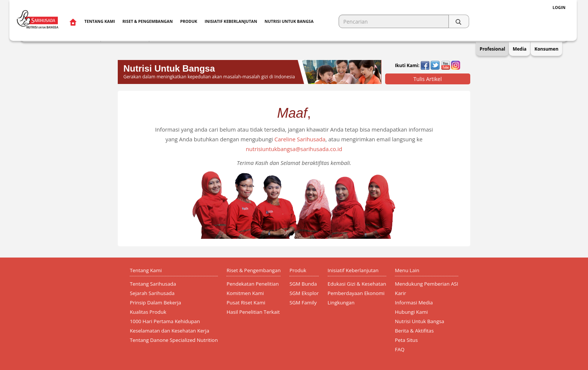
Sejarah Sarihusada (152, 293)
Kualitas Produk (148, 312)
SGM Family (303, 303)
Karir (400, 293)
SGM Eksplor (304, 293)
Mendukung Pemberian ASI (427, 284)
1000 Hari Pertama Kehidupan (165, 321)
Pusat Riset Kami (246, 303)
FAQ (400, 349)
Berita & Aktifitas (414, 331)
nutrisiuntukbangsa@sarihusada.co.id (294, 149)
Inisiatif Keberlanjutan (231, 21)
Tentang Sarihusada (153, 284)
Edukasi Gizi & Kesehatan (357, 284)
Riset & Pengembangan (147, 21)
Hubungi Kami (411, 312)
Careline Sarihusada (300, 139)
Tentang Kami (100, 21)
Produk (189, 21)
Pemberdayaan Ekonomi (356, 293)
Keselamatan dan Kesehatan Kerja (169, 331)
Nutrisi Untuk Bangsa (419, 321)
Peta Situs (406, 340)
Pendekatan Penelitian (253, 284)
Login (559, 7)
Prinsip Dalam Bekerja (155, 303)
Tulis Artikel (427, 79)
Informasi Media (414, 303)
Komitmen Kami (245, 293)
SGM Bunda (303, 284)
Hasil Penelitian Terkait (253, 312)
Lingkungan (341, 303)
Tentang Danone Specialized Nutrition (174, 340)
